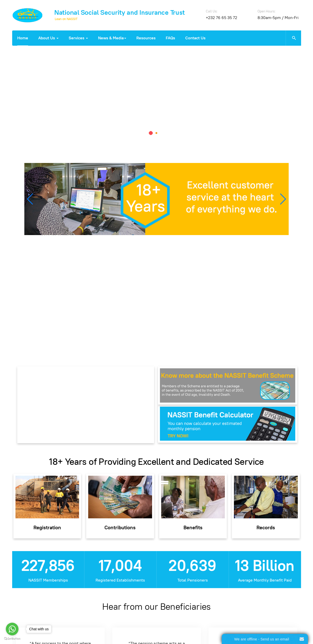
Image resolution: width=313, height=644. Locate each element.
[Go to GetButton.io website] (12, 639)
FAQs (170, 38)
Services (78, 38)
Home (23, 38)
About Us (48, 38)
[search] (293, 38)
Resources (146, 38)
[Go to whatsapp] (12, 629)
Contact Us (195, 38)
